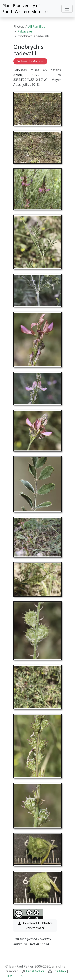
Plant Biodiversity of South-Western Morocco (25, 9)
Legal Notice (35, 971)
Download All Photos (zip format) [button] (35, 926)
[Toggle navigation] (67, 9)
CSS (20, 976)
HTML (10, 976)
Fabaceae (25, 31)
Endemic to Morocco (30, 61)
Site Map (59, 971)
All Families (37, 26)
